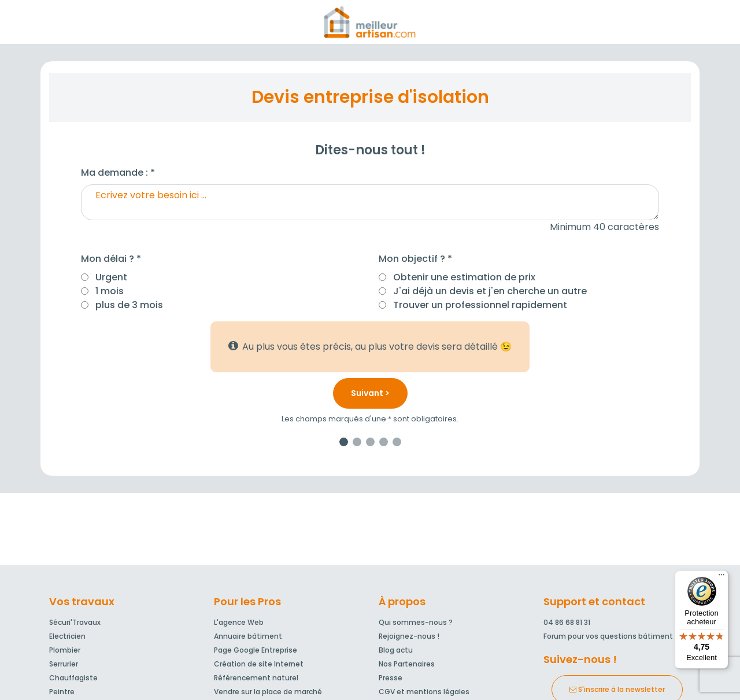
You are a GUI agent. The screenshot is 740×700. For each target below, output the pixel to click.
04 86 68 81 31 (567, 622)
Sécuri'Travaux (75, 622)
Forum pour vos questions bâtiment (608, 636)
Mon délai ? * (111, 259)
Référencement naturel (256, 678)
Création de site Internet (259, 664)
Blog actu (396, 650)
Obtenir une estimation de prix (464, 277)
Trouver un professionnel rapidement (480, 305)
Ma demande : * (118, 173)
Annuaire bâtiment (248, 636)
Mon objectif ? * (415, 259)
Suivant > (370, 393)
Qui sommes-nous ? (416, 622)
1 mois (110, 291)
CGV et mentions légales (424, 692)
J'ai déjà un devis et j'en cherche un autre (490, 291)
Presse (391, 678)
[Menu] (721, 577)
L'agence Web (239, 622)
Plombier (65, 650)
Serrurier (64, 664)
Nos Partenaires (407, 664)
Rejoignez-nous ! (409, 636)
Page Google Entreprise (256, 650)
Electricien (67, 636)
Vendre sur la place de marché (268, 692)
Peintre (62, 692)
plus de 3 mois (129, 305)
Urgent (111, 277)
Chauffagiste (73, 678)
